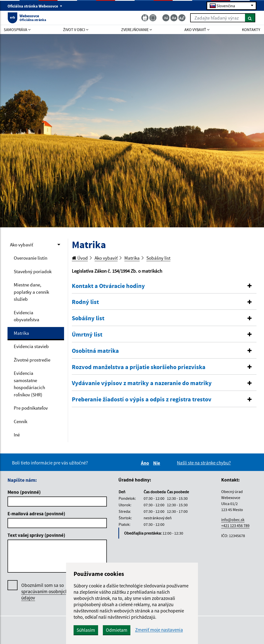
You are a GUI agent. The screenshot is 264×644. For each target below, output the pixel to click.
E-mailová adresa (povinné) (36, 514)
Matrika (21, 333)
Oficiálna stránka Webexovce (35, 6)
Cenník (21, 421)
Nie (157, 463)
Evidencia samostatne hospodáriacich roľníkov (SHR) (29, 384)
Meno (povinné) (24, 492)
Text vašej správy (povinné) (36, 535)
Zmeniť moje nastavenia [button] (159, 630)
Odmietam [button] (117, 630)
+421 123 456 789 (235, 526)
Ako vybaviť (22, 245)
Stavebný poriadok (33, 271)
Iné (17, 435)
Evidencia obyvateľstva (27, 316)
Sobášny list (158, 258)
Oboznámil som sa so (45, 592)
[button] (164, 286)
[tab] (164, 286)
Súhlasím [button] (86, 630)
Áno (146, 463)
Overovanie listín (31, 258)
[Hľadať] (250, 18)
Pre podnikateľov (31, 408)
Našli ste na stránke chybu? (204, 463)
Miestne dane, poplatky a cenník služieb (31, 292)
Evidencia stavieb (31, 346)
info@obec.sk (233, 520)
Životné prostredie (32, 360)
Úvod (80, 258)
